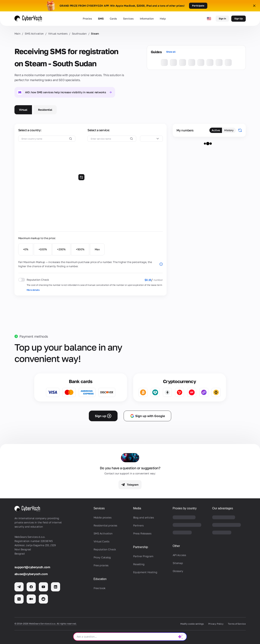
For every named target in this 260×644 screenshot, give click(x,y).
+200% (61, 249)
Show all (171, 52)
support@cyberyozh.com (32, 567)
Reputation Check (105, 549)
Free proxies (101, 565)
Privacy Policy (216, 624)
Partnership (141, 547)
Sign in (222, 19)
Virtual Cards (101, 541)
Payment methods (34, 336)
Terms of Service (237, 624)
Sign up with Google (147, 416)
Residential (45, 110)
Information (147, 19)
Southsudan (79, 34)
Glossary (178, 571)
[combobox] (151, 139)
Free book (100, 588)
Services (128, 19)
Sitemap (178, 563)
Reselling (139, 564)
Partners (138, 525)
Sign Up (239, 19)
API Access (179, 555)
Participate (198, 6)
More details (33, 290)
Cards (113, 19)
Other (176, 546)
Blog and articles (144, 517)
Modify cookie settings (192, 624)
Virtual (23, 110)
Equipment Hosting (145, 572)
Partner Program (143, 556)
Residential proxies (105, 525)
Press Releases (142, 533)
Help (163, 19)
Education (100, 579)
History (229, 130)
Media (137, 508)
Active (216, 130)
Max (97, 249)
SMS (101, 19)
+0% (26, 249)
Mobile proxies (103, 517)
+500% (80, 249)
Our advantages (223, 508)
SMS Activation (34, 34)
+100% (43, 249)
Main (17, 34)
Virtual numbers (58, 34)
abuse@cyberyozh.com (31, 574)
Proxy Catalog (102, 557)
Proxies (87, 19)
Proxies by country (185, 508)
